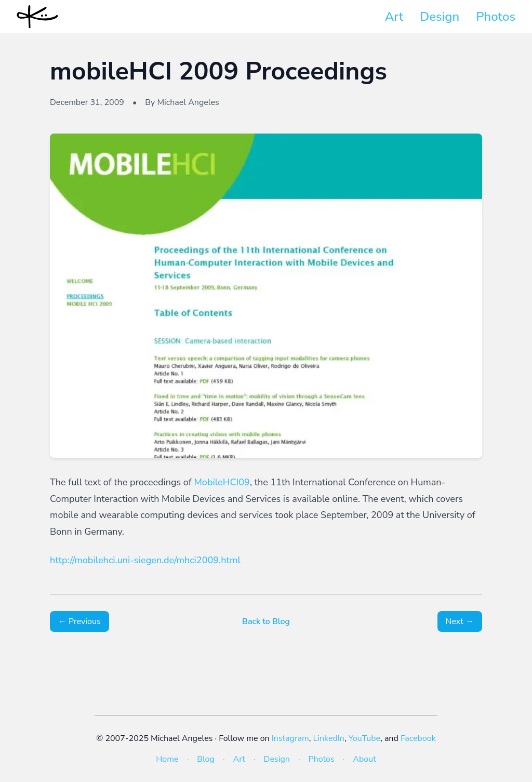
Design (440, 17)
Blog (206, 759)
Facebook (418, 738)
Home (167, 759)
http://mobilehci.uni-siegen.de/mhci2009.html (145, 560)
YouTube (364, 738)
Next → (460, 621)
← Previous (79, 621)
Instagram (290, 738)
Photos (496, 17)
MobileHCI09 (222, 482)
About (364, 759)
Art (394, 17)
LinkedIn (329, 738)
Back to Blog (266, 621)
